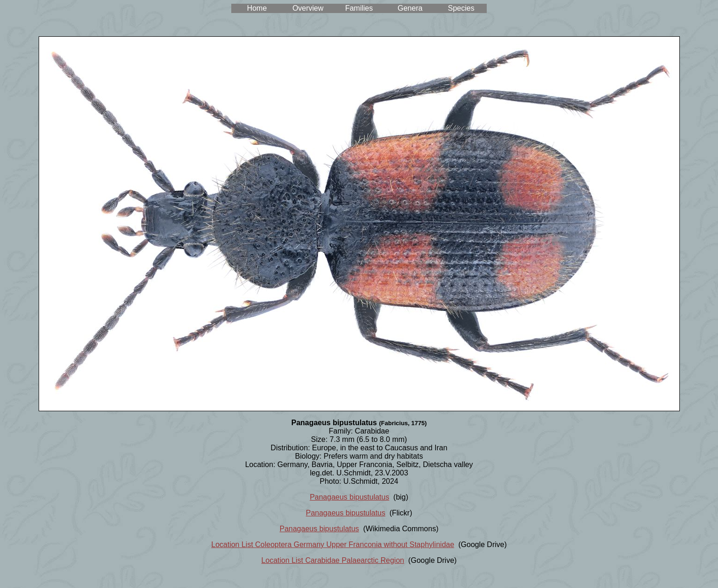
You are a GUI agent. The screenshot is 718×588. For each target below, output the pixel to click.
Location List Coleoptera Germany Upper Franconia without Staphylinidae (333, 545)
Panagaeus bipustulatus (350, 497)
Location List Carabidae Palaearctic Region (333, 560)
